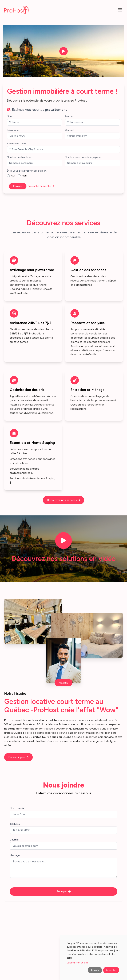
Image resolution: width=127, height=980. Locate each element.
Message (15, 855)
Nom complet (17, 808)
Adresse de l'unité (17, 144)
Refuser (95, 970)
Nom (10, 116)
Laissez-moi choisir (78, 963)
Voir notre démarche (41, 186)
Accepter (111, 970)
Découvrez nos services (63, 500)
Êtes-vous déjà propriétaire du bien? (27, 171)
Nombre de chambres (19, 157)
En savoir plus (18, 757)
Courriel (69, 130)
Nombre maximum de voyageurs (83, 157)
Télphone (15, 824)
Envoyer (18, 186)
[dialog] (94, 958)
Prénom (69, 116)
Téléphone (13, 130)
